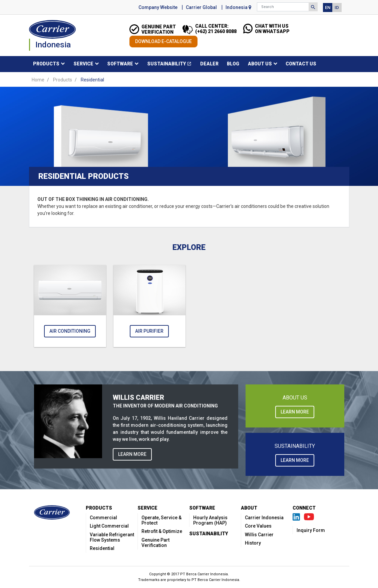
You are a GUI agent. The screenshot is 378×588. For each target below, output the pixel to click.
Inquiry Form (311, 530)
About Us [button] (260, 64)
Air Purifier (149, 331)
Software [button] (120, 64)
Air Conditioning (70, 331)
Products (63, 80)
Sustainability (171, 65)
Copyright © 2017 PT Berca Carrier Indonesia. (189, 574)
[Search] (283, 7)
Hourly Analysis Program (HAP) (210, 520)
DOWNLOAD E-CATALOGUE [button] (163, 41)
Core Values (258, 526)
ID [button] (337, 8)
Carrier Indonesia (264, 518)
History (253, 543)
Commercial (103, 518)
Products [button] (46, 64)
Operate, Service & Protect (161, 520)
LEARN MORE (132, 454)
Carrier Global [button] (201, 7)
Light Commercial (109, 526)
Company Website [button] (158, 7)
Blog (233, 64)
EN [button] (328, 8)
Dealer (209, 64)
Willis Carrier (259, 535)
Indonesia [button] (238, 7)
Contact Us (301, 64)
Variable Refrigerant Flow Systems (112, 537)
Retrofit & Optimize (162, 531)
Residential (102, 548)
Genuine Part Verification (155, 543)
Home (38, 80)
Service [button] (83, 64)
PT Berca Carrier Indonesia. (216, 580)
